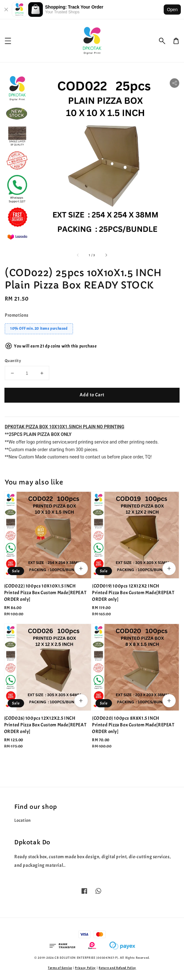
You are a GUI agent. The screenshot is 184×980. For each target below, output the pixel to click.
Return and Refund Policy (117, 968)
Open (172, 10)
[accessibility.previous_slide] (78, 255)
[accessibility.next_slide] (106, 255)
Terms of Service (60, 968)
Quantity (13, 361)
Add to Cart (92, 395)
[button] (162, 41)
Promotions (17, 315)
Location (23, 820)
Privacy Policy (85, 968)
